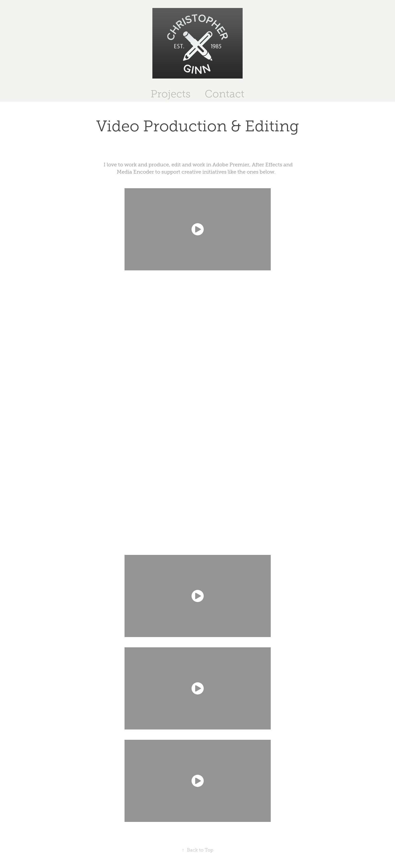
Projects (171, 94)
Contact (225, 94)
